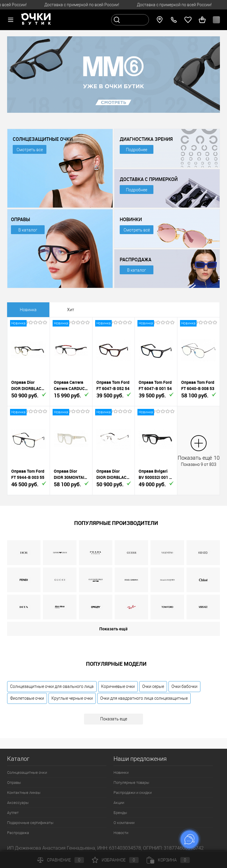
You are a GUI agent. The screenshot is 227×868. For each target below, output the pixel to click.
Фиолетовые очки (27, 698)
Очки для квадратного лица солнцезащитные (144, 698)
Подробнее (137, 150)
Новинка (28, 310)
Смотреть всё (137, 230)
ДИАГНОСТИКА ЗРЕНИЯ (146, 139)
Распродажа (18, 833)
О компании (124, 823)
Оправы (14, 783)
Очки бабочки (184, 686)
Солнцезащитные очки (27, 772)
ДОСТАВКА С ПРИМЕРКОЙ (149, 179)
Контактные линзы (24, 793)
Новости (121, 833)
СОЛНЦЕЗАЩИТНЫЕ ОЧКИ (43, 139)
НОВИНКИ (131, 219)
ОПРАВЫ (21, 219)
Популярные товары (131, 783)
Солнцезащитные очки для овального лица (52, 686)
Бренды (120, 813)
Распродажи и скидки (133, 793)
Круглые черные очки (72, 698)
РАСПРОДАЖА (136, 260)
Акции (119, 803)
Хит (71, 310)
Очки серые (153, 686)
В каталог (28, 230)
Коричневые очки (118, 686)
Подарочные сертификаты (30, 823)
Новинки (121, 772)
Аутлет (13, 813)
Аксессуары (18, 803)
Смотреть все (30, 150)
